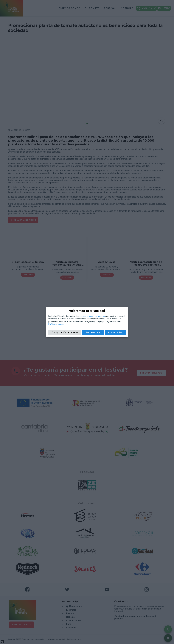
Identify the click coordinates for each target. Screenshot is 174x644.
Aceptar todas (115, 332)
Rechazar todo (93, 332)
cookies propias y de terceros (92, 316)
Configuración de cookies (65, 332)
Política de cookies (56, 324)
